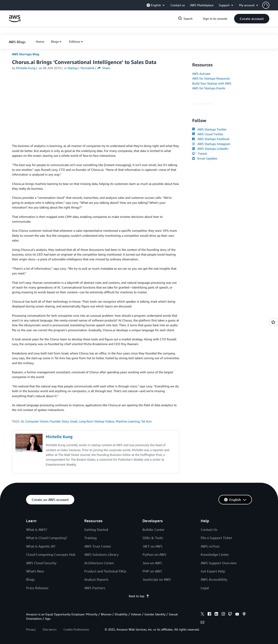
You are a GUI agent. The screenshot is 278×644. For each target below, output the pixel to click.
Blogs (55, 42)
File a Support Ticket (216, 538)
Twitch (200, 154)
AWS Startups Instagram (211, 144)
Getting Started (96, 530)
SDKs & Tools (153, 538)
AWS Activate (201, 74)
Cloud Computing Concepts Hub (51, 554)
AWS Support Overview (219, 563)
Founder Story (59, 421)
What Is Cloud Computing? (47, 538)
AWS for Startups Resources (211, 78)
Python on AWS (154, 554)
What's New (35, 571)
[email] (202, 623)
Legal (205, 588)
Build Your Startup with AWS (212, 83)
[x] (202, 615)
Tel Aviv (146, 421)
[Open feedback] (273, 322)
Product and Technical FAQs (105, 571)
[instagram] (223, 615)
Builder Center (154, 530)
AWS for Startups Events (209, 88)
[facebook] (209, 615)
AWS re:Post (210, 546)
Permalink (87, 68)
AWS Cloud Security (41, 563)
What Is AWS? (37, 530)
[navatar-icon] (266, 5)
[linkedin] (216, 615)
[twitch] (230, 615)
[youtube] (237, 615)
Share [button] (104, 68)
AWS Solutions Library (101, 554)
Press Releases (37, 588)
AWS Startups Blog (26, 54)
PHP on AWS (152, 571)
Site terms (50, 629)
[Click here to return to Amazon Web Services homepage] (15, 21)
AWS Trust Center (98, 546)
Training (90, 538)
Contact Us (209, 530)
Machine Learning (128, 421)
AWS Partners (95, 588)
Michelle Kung (26, 68)
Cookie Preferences (76, 629)
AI (22, 421)
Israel (74, 421)
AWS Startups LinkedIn (210, 149)
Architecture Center (99, 563)
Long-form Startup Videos (97, 421)
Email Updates (205, 158)
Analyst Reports (96, 579)
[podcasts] (244, 615)
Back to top (139, 596)
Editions (75, 42)
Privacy (31, 629)
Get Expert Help (213, 571)
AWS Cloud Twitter (208, 134)
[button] (270, 5)
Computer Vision (37, 421)
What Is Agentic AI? (41, 546)
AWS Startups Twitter (209, 129)
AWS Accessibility (214, 579)
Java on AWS (152, 563)
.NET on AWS (152, 546)
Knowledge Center (215, 554)
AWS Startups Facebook (211, 139)
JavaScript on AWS (157, 579)
